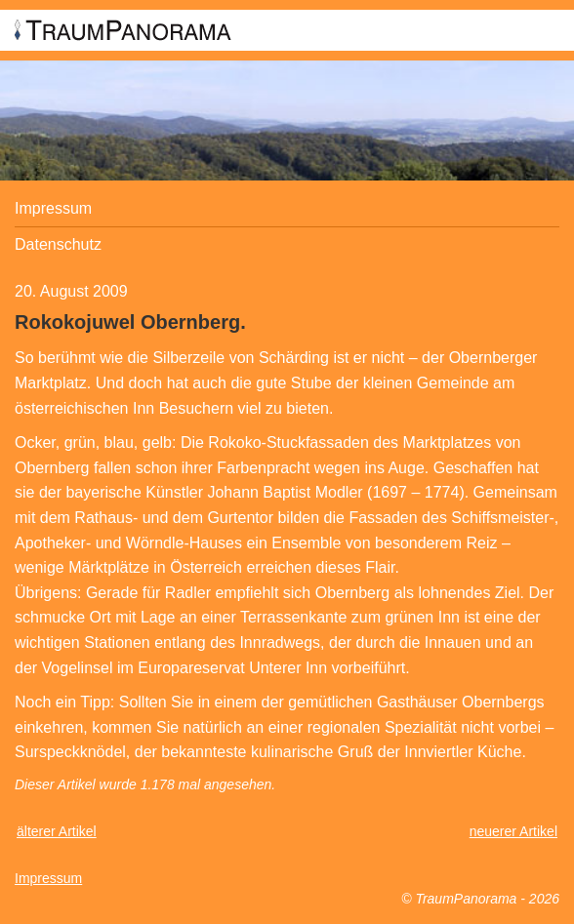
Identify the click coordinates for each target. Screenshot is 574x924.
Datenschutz (58, 244)
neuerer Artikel (513, 831)
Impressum (53, 208)
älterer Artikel (57, 831)
